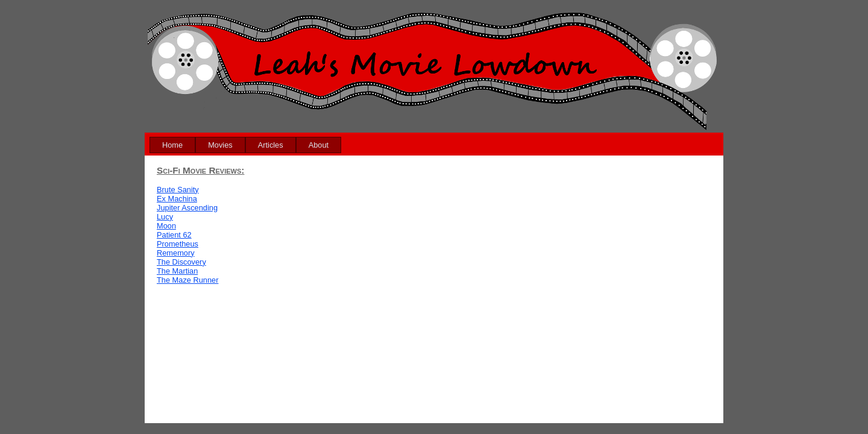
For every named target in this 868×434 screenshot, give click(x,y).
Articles (271, 145)
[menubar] (245, 145)
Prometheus (178, 244)
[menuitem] (172, 145)
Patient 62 (174, 235)
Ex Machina (177, 199)
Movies (220, 145)
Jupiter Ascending (187, 208)
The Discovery (181, 262)
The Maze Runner (187, 280)
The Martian (177, 271)
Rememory (176, 253)
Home (172, 145)
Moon (166, 226)
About (319, 145)
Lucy (165, 217)
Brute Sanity (178, 190)
